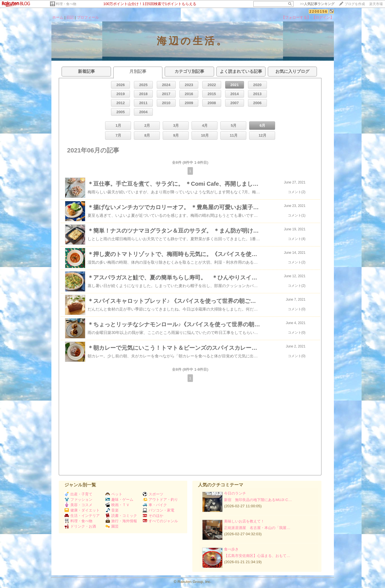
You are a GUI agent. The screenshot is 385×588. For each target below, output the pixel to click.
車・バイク (155, 505)
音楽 (112, 510)
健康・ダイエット (82, 510)
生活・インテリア (82, 516)
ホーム (58, 17)
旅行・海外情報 (121, 521)
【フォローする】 (296, 17)
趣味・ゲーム (119, 500)
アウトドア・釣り (160, 500)
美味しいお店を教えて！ (244, 521)
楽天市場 (376, 4)
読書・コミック (121, 516)
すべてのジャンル (160, 521)
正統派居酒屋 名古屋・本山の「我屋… (257, 528)
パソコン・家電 (158, 510)
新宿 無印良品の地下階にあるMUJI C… (258, 500)
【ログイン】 (323, 17)
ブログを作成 (355, 4)
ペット (114, 494)
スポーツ (153, 494)
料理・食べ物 (66, 4)
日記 (70, 17)
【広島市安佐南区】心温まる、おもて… (257, 556)
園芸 (112, 526)
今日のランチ (235, 493)
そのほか (153, 516)
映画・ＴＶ (118, 505)
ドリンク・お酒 (80, 526)
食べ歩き (231, 549)
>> (317, 4)
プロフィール (88, 17)
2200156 (318, 11)
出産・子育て (78, 494)
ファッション (78, 500)
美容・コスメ (78, 505)
